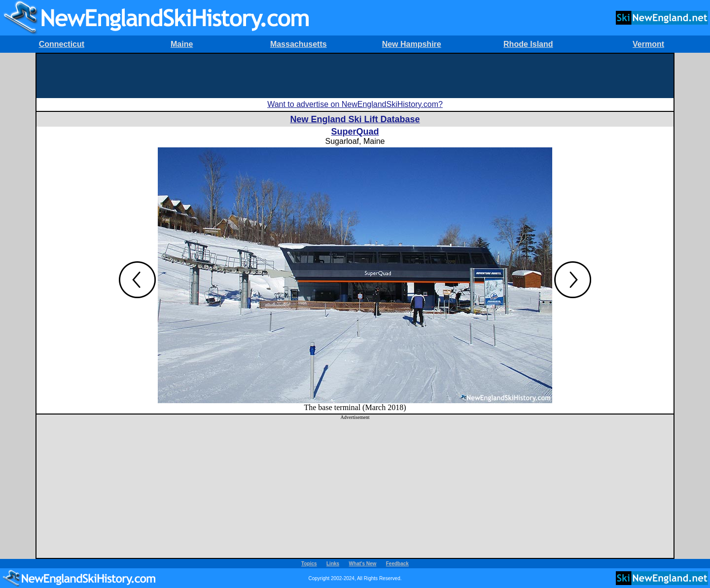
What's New (363, 564)
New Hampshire (412, 44)
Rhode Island (528, 44)
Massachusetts (299, 44)
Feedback (397, 564)
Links (333, 564)
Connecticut (62, 44)
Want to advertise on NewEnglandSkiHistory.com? (355, 104)
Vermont (648, 44)
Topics (309, 564)
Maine (182, 44)
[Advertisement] (355, 76)
